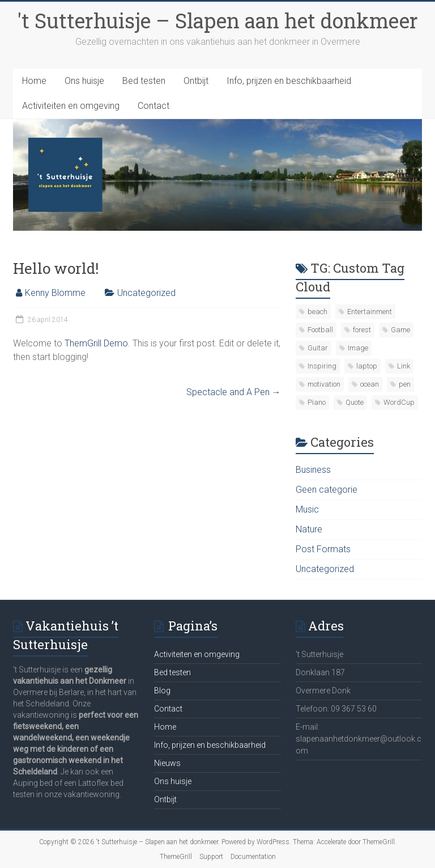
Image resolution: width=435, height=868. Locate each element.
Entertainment (370, 312)
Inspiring (322, 366)
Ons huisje (84, 81)
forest (362, 330)
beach (317, 312)
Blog (162, 691)
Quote (355, 402)
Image (358, 348)
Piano (317, 402)
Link (404, 366)
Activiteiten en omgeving (71, 106)
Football (320, 330)
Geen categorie (327, 490)
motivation (324, 384)
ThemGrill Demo (96, 343)
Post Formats (323, 549)
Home (34, 81)
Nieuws (167, 763)
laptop (367, 366)
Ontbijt (196, 81)
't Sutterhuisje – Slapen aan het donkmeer (217, 20)
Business (313, 470)
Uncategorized (146, 293)
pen (405, 384)
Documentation (253, 857)
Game (400, 330)
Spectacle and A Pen (234, 392)
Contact (153, 106)
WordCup (399, 402)
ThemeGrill (176, 857)
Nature (309, 529)
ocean (370, 384)
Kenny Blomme (55, 293)
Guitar (318, 348)
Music (307, 509)
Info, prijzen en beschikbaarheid (289, 81)
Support (211, 857)
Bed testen (144, 81)
